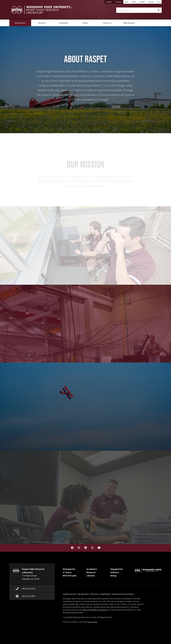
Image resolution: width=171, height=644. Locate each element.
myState (110, 1)
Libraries (91, 576)
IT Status (67, 572)
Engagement (117, 569)
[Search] (159, 10)
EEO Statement (83, 594)
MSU (127, 2)
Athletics (115, 572)
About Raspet (23, 22)
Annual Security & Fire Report (123, 594)
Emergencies (69, 569)
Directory (119, 1)
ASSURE (142, 2)
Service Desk (92, 622)
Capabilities (64, 23)
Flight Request (129, 23)
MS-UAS (151, 2)
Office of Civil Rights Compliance (95, 610)
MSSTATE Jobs (70, 576)
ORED (134, 2)
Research (42, 23)
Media (85, 23)
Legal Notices (105, 594)
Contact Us (107, 23)
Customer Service (69, 594)
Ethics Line (94, 594)
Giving (113, 576)
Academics (92, 569)
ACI (159, 2)
